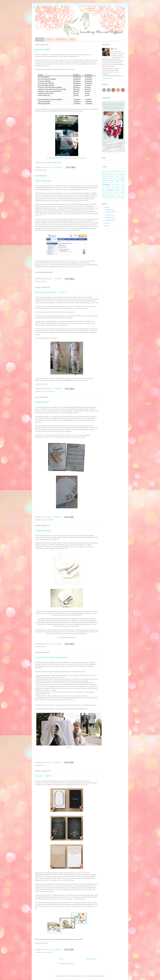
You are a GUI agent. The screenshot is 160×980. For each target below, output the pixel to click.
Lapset (44, 765)
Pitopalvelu (116, 192)
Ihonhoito (104, 179)
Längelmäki (109, 189)
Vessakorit (118, 198)
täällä (58, 261)
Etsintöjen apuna (61, 39)
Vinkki (122, 198)
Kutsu (44, 520)
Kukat (113, 185)
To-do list (49, 39)
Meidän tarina (121, 189)
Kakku (112, 180)
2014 (106, 226)
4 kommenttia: (57, 762)
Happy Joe (118, 173)
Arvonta (107, 171)
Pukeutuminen (51, 391)
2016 (103, 171)
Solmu (118, 194)
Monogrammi (50, 520)
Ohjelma (123, 190)
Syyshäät (104, 196)
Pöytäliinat (113, 194)
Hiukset (123, 173)
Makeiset (114, 189)
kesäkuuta (109, 215)
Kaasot (44, 391)
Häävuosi (123, 177)
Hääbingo (104, 175)
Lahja (103, 187)
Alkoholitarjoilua (43, 181)
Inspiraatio (115, 179)
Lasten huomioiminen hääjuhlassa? (51, 658)
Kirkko (123, 182)
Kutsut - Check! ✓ (44, 776)
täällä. (78, 884)
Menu (103, 190)
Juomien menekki (43, 50)
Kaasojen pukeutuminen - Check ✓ (51, 292)
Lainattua (108, 187)
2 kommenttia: (58, 644)
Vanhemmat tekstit (91, 959)
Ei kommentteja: (58, 167)
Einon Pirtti (122, 171)
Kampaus (117, 180)
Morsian (118, 190)
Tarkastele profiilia (107, 78)
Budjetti (72, 39)
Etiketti (108, 173)
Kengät (44, 647)
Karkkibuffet (122, 180)
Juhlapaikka (122, 178)
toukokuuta (109, 218)
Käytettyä (123, 185)
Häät (117, 177)
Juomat (44, 170)
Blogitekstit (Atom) (69, 964)
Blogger (102, 976)
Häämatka (116, 175)
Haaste (112, 173)
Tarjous (123, 196)
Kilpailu (117, 182)
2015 (106, 223)
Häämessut (105, 177)
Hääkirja (110, 175)
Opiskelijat (104, 192)
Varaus (114, 198)
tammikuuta (109, 220)
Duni (117, 171)
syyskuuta (109, 209)
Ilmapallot (109, 179)
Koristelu (106, 184)
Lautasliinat (117, 187)
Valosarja (110, 198)
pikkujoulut (110, 192)
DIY (114, 171)
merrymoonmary (85, 976)
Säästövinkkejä (111, 196)
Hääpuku (112, 177)
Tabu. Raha (118, 196)
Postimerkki (50, 952)
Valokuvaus (105, 198)
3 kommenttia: (58, 279)
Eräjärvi (104, 173)
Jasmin (115, 49)
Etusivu (39, 39)
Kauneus (104, 182)
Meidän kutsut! (42, 402)
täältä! (70, 748)
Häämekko (122, 175)
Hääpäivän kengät (43, 531)
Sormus (123, 194)
